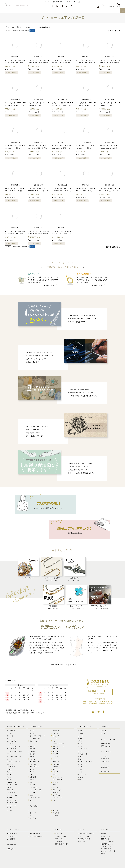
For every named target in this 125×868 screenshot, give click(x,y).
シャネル (32, 785)
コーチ (80, 746)
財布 (80, 759)
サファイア (10, 736)
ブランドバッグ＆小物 (85, 726)
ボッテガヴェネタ (83, 749)
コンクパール (11, 754)
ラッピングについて (84, 836)
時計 (80, 780)
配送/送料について (35, 834)
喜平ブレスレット (106, 746)
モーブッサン (57, 787)
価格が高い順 (25, 30)
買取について (59, 829)
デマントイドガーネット (14, 756)
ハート (103, 733)
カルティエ (33, 764)
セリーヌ (81, 751)
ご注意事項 (59, 841)
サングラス (81, 769)
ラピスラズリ (11, 767)
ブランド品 (59, 834)
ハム (54, 741)
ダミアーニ (56, 731)
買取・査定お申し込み (62, 844)
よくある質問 (11, 839)
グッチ (32, 772)
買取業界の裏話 (12, 845)
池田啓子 (32, 754)
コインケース (82, 764)
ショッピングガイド (13, 829)
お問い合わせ (105, 839)
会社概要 (104, 834)
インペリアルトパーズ (14, 761)
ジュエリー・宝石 (61, 836)
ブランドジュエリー (36, 726)
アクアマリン (11, 744)
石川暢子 (32, 751)
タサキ (32, 800)
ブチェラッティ (57, 751)
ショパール (33, 795)
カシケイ (32, 759)
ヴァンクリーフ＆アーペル (38, 736)
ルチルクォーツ (12, 805)
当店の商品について (84, 839)
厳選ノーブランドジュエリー (15, 726)
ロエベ (80, 744)
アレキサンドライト (13, 741)
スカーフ (81, 777)
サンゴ (9, 777)
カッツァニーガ (34, 761)
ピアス (32, 815)
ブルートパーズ (12, 749)
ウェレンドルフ (34, 741)
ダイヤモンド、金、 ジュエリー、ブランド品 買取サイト (108, 851)
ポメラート (56, 761)
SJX (31, 744)
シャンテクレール (35, 787)
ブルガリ (55, 754)
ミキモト (55, 785)
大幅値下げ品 (105, 767)
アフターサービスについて (86, 834)
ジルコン (10, 769)
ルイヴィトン (57, 795)
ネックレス (33, 813)
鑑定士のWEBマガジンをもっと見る (62, 665)
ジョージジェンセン (36, 790)
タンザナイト (11, 797)
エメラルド (10, 733)
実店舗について (106, 836)
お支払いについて (12, 834)
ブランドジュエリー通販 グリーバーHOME (18, 27)
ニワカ (55, 738)
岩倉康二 (32, 756)
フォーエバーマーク (59, 746)
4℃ (54, 800)
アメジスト (10, 772)
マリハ (55, 774)
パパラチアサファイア (14, 782)
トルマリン (10, 764)
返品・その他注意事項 (36, 836)
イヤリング (33, 818)
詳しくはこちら (49, 285)
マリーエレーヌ (57, 769)
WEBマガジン (11, 849)
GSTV (32, 782)
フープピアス (105, 726)
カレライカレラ (34, 767)
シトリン (10, 808)
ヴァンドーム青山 (35, 738)
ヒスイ (9, 738)
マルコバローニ (57, 777)
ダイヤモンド (11, 731)
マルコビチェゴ (57, 780)
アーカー (32, 731)
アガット (32, 733)
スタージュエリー (35, 797)
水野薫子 (55, 792)
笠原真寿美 (33, 777)
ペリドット (10, 810)
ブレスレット (57, 810)
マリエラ (55, 772)
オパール (10, 780)
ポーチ (80, 767)
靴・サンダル (82, 774)
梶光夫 (32, 780)
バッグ (80, 756)
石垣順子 (32, 749)
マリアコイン (105, 756)
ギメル (32, 769)
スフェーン (10, 790)
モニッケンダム (57, 790)
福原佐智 (55, 767)
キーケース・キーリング (85, 761)
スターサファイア (12, 795)
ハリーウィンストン (59, 744)
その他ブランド (83, 754)
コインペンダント (106, 752)
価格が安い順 (16, 30)
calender (37, 695)
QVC (31, 774)
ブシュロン (56, 749)
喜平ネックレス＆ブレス (108, 739)
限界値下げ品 (105, 771)
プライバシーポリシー (108, 841)
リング (32, 810)
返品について (82, 841)
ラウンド (104, 731)
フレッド (55, 756)
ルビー (9, 774)
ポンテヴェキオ (57, 764)
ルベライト (10, 787)
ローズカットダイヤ (13, 800)
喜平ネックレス (106, 743)
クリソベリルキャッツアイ (15, 751)
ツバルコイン (105, 761)
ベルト (80, 772)
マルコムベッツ (57, 782)
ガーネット (10, 759)
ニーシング (56, 736)
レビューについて (12, 836)
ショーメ (32, 792)
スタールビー (11, 792)
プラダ (80, 741)
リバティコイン (106, 759)
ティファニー (57, 733)
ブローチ (55, 815)
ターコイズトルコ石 (13, 803)
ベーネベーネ (57, 759)
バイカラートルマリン (14, 746)
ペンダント (56, 813)
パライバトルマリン (13, 785)
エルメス (32, 746)
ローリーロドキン (58, 797)
